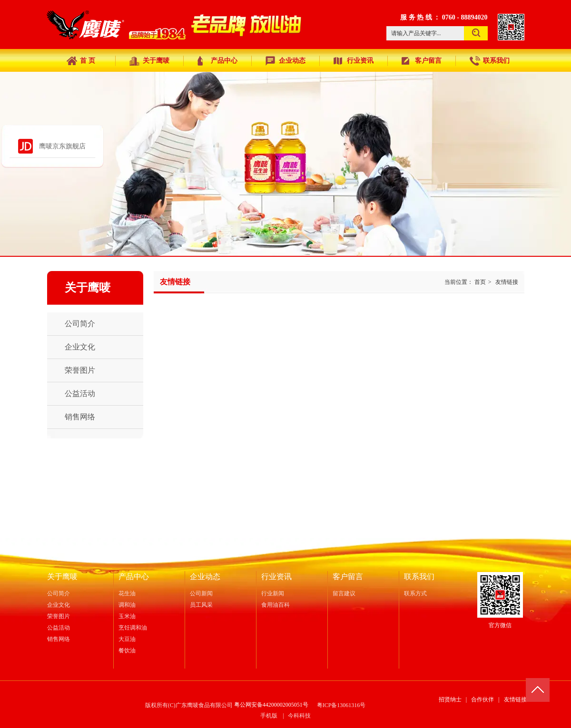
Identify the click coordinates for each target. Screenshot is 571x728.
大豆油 (127, 639)
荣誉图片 (59, 616)
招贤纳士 (450, 699)
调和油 (127, 605)
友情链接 (507, 282)
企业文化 (59, 605)
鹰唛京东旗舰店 (62, 146)
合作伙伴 (482, 699)
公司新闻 (201, 593)
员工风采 (201, 605)
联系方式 (415, 593)
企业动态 (205, 577)
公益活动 (59, 628)
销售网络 (59, 639)
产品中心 (134, 577)
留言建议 (344, 593)
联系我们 (419, 577)
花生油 (127, 593)
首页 (480, 282)
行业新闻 (273, 593)
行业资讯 (276, 577)
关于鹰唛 (62, 577)
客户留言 (348, 577)
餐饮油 (127, 650)
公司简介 (59, 593)
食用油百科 (276, 605)
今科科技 (299, 716)
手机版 (269, 716)
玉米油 (127, 616)
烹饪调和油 (133, 628)
